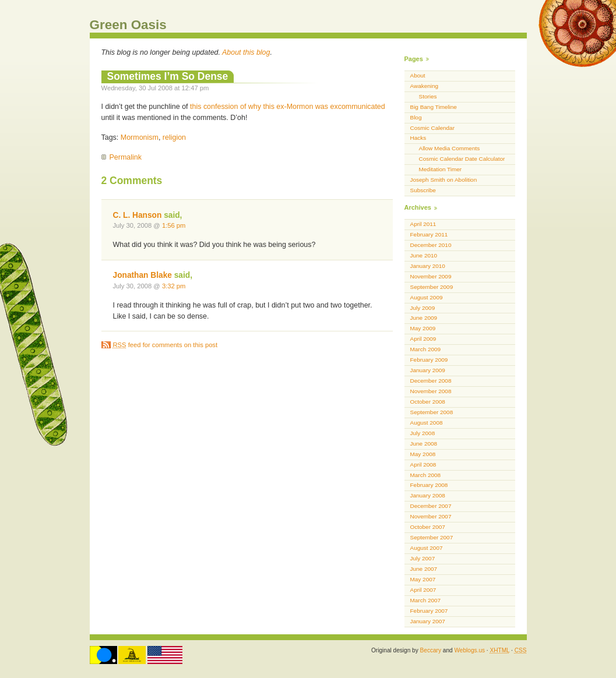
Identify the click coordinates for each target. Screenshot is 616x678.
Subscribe (423, 190)
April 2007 (423, 590)
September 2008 (432, 412)
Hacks (418, 138)
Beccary (431, 650)
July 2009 (423, 308)
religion (174, 137)
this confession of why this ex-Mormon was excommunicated (288, 107)
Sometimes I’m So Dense (168, 76)
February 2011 (429, 234)
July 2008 (423, 433)
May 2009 (423, 328)
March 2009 (426, 349)
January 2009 (428, 370)
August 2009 (427, 297)
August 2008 (427, 423)
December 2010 (431, 245)
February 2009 (429, 360)
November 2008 (431, 391)
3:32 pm (174, 286)
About (418, 75)
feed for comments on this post (166, 345)
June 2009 (424, 318)
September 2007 (432, 537)
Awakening (425, 86)
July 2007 (423, 558)
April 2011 (423, 224)
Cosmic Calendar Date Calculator (462, 159)
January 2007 (428, 621)
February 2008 (429, 485)
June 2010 (424, 255)
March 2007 (426, 600)
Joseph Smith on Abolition (444, 180)
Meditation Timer (441, 169)
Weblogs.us (469, 650)
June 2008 (424, 444)
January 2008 (428, 495)
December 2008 (431, 381)
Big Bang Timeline (434, 107)
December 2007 (431, 506)
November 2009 (431, 276)
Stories (428, 96)
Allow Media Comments (450, 148)
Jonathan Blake (142, 275)
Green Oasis (128, 25)
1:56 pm (174, 225)
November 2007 (431, 516)
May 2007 (423, 579)
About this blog (246, 52)
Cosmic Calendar (432, 128)
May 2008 (423, 454)
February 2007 (429, 611)
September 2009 (432, 287)
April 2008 (423, 465)
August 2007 (427, 548)
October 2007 (428, 527)
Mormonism (140, 137)
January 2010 (428, 266)
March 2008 (426, 475)
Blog (416, 117)
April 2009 (423, 339)
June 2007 (424, 569)
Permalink (126, 157)
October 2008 (428, 402)
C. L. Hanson (138, 215)
